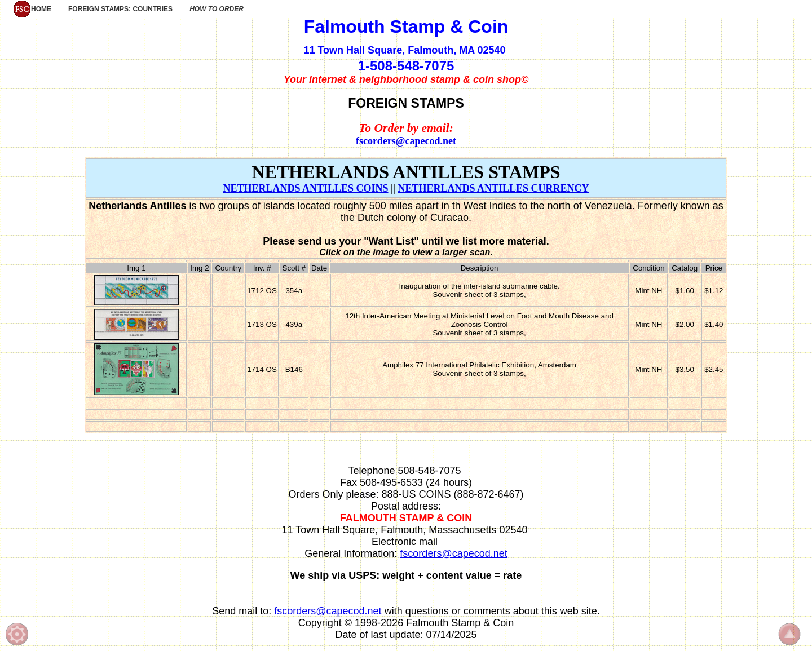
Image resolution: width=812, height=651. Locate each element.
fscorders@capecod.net (406, 141)
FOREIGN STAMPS (406, 103)
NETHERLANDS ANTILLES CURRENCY (493, 188)
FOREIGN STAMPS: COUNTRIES (120, 9)
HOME (32, 9)
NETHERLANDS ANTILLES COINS (305, 188)
